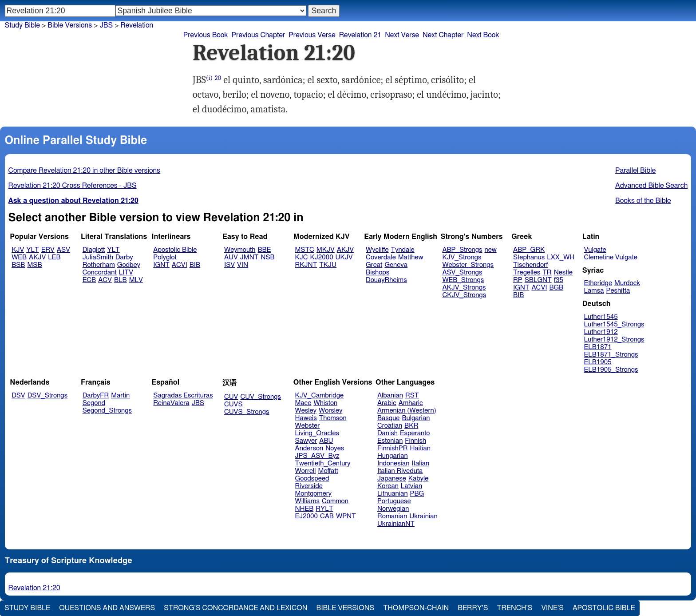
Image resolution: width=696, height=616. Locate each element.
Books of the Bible (643, 201)
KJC (302, 257)
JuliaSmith (98, 257)
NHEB (304, 509)
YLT (32, 250)
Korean (388, 486)
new (491, 250)
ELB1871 (598, 347)
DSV (18, 395)
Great (374, 265)
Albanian (390, 395)
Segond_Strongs (107, 411)
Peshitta (618, 291)
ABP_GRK (529, 250)
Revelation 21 (360, 35)
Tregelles (527, 272)
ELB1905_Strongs (611, 370)
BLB (121, 280)
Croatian (390, 426)
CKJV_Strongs (464, 295)
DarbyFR (96, 395)
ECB (89, 280)
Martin (120, 395)
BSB (18, 265)
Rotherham (99, 265)
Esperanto (415, 433)
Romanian (392, 516)
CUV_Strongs (260, 397)
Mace (303, 403)
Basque (389, 418)
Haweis (306, 418)
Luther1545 (601, 317)
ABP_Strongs (462, 250)
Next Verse (402, 35)
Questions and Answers (107, 608)
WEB (19, 257)
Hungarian (393, 456)
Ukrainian (423, 516)
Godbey (129, 265)
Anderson (309, 448)
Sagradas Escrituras (183, 395)
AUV (231, 257)
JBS (198, 403)
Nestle (563, 272)
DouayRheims (386, 280)
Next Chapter (443, 35)
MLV (136, 280)
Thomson (333, 418)
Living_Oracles (317, 433)
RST (412, 395)
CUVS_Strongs (247, 412)
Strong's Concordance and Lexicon (235, 608)
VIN (243, 265)
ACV (105, 280)
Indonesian (393, 463)
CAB (327, 516)
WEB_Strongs (463, 280)
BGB (556, 288)
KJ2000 (322, 257)
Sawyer (306, 441)
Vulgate (595, 250)
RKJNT (306, 265)
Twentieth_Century (323, 463)
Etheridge (598, 283)
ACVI (180, 265)
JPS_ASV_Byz (317, 456)
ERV (48, 250)
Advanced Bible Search (651, 186)
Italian (420, 463)
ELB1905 (598, 362)
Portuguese (394, 501)
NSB (267, 257)
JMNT (249, 257)
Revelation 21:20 (34, 588)
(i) (209, 78)
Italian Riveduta (400, 471)
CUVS (233, 404)
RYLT (324, 509)
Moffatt (328, 471)
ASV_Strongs (462, 272)
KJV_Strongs (462, 257)
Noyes (335, 448)
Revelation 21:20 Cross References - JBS (73, 186)
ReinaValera (171, 403)
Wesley (306, 411)
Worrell (306, 471)
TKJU (328, 265)
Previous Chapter (259, 35)
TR (547, 272)
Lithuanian (393, 494)
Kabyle (419, 479)
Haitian (420, 448)
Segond (94, 403)
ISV (229, 265)
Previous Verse (312, 35)
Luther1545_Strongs (614, 324)
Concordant (100, 272)
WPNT (346, 516)
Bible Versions (70, 25)
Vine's (553, 608)
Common (335, 501)
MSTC (305, 250)
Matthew (411, 257)
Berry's (473, 608)
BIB (195, 265)
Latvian (411, 486)
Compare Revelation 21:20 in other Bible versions (84, 171)
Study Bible (22, 25)
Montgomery (314, 494)
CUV (231, 397)
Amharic (411, 403)
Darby (124, 257)
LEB (54, 257)
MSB (34, 265)
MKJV (326, 250)
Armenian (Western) (407, 411)
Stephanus (529, 257)
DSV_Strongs (48, 395)
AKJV (37, 257)
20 (218, 78)
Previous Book (206, 35)
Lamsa (594, 291)
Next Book (483, 35)
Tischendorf (530, 265)
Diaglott (94, 250)
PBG (417, 494)
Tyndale (403, 250)
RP (518, 280)
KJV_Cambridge (320, 395)
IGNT (161, 265)
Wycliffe (377, 250)
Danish (388, 433)
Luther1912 (601, 332)
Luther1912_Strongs (614, 340)
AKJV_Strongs (464, 288)
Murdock (627, 283)
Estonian (390, 441)
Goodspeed (312, 479)
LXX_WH (561, 257)
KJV (18, 250)
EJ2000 (306, 516)
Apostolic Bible (604, 608)
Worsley (330, 411)
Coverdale (381, 257)
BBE (265, 250)
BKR (411, 426)
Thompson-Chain (416, 608)
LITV (126, 272)
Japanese (392, 479)
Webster (308, 426)
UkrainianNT (396, 524)
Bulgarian (416, 418)
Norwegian (393, 509)
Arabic (387, 403)
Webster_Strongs (468, 265)
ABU (326, 441)
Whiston (325, 403)
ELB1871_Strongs (611, 355)
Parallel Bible (635, 171)
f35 (559, 280)
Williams (308, 501)
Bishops (378, 272)
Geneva (396, 265)
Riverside (309, 486)
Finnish (415, 441)
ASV (63, 250)
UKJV (344, 257)
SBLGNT (538, 280)
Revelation (137, 25)
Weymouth (240, 250)
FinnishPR (393, 448)
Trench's (514, 608)
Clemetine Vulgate (611, 257)
